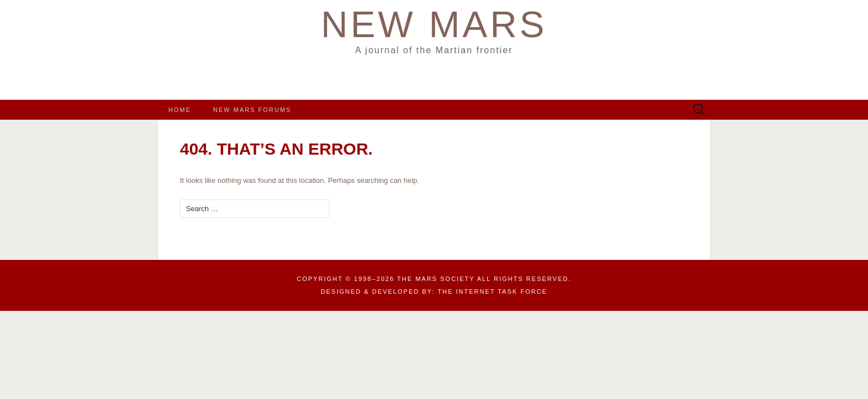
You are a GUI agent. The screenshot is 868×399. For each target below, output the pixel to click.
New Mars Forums (252, 110)
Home (180, 110)
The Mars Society (436, 279)
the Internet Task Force (493, 291)
